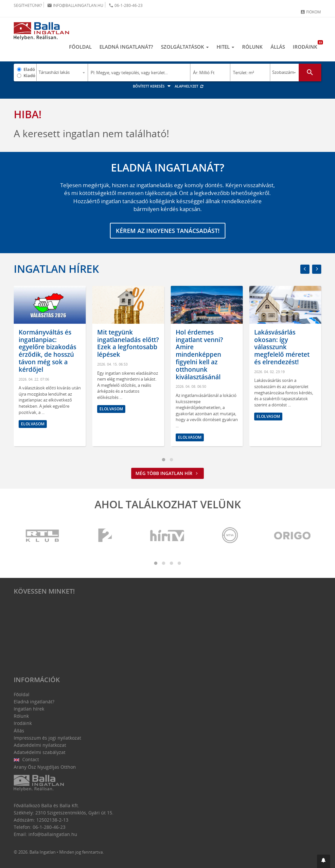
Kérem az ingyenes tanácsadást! (168, 231)
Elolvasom (33, 424)
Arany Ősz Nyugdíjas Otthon (45, 767)
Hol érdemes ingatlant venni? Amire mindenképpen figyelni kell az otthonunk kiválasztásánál (199, 355)
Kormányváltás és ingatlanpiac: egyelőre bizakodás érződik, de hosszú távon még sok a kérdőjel (47, 351)
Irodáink (307, 45)
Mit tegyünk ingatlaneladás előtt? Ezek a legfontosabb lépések (128, 343)
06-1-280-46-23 (126, 5)
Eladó (29, 69)
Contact (26, 759)
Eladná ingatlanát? (126, 47)
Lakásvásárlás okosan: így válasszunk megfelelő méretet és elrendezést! (282, 347)
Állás (278, 47)
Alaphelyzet (189, 86)
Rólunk (252, 47)
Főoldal (80, 47)
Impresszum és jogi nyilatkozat (47, 738)
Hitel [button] (225, 47)
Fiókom (311, 12)
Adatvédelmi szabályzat (40, 752)
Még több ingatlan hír (167, 473)
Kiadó (29, 75)
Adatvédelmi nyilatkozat (40, 745)
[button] (324, 861)
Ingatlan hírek (56, 269)
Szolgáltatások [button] (185, 47)
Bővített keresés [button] (153, 86)
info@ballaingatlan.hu (75, 5)
